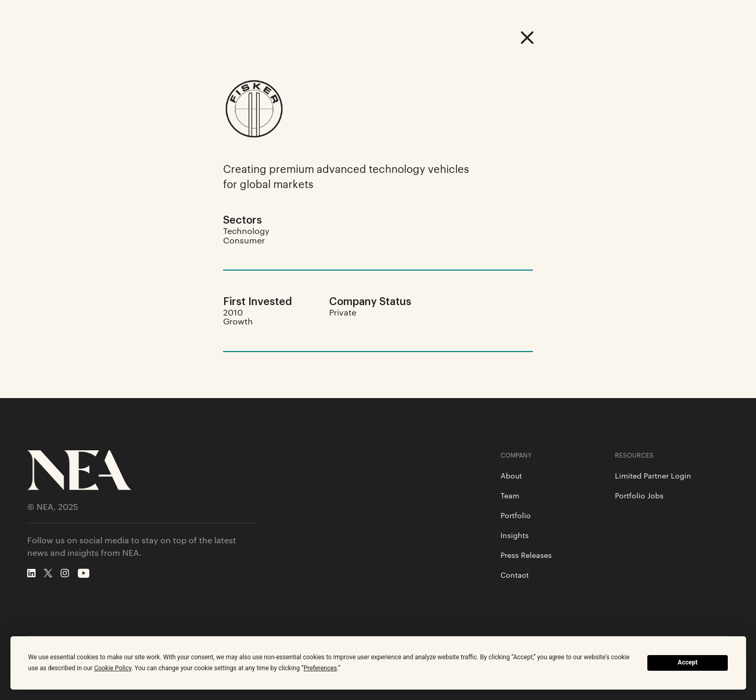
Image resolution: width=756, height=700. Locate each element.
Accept (688, 662)
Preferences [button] (320, 668)
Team (510, 495)
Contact (515, 575)
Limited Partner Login (653, 475)
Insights (515, 535)
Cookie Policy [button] (113, 668)
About (511, 475)
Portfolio (516, 515)
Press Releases (526, 555)
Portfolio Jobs (639, 495)
